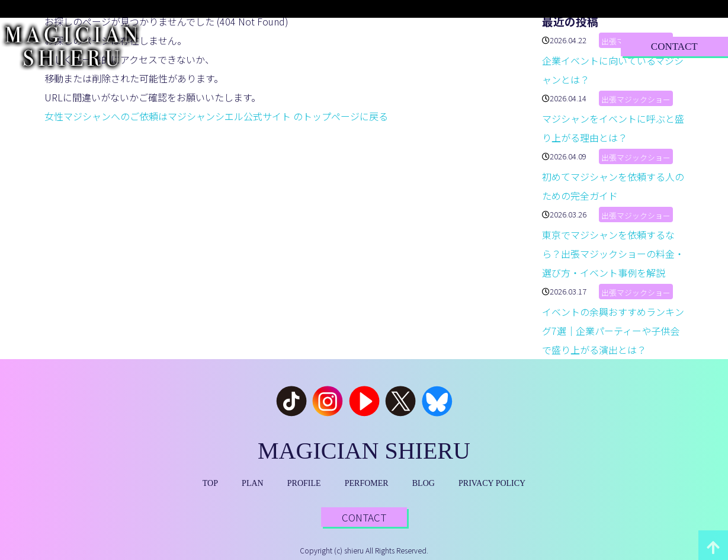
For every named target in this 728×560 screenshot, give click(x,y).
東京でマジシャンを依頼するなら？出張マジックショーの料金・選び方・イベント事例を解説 (613, 254)
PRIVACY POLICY (492, 483)
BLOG (479, 46)
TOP (200, 46)
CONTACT (674, 47)
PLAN (255, 46)
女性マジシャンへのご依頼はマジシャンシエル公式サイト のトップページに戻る (216, 116)
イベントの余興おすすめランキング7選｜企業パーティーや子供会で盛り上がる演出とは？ (613, 331)
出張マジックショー (636, 99)
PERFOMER (367, 483)
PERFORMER (403, 46)
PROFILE (321, 46)
